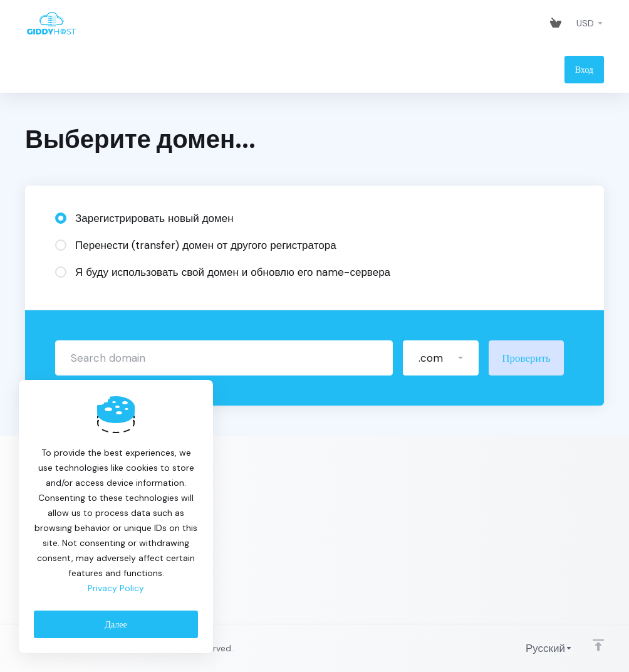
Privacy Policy (116, 588)
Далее (116, 624)
